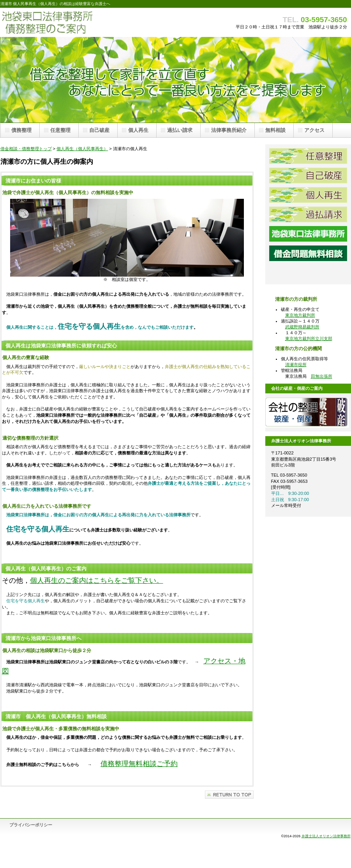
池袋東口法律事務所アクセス (308, 273)
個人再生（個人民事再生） (82, 149)
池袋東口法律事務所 (308, 234)
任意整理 (308, 156)
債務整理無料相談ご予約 (139, 764)
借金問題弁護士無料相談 (308, 253)
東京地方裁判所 (300, 315)
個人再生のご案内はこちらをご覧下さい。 (97, 580)
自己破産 (308, 175)
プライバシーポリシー (31, 825)
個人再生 (308, 195)
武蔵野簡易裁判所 (302, 327)
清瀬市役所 (296, 365)
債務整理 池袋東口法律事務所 (78, 22)
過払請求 (308, 214)
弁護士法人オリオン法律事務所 (326, 836)
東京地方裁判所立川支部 (309, 338)
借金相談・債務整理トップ (26, 149)
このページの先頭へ (229, 795)
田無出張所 (322, 376)
